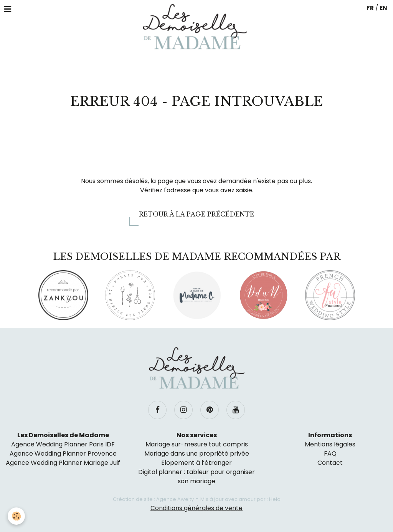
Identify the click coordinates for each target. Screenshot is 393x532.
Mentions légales (330, 444)
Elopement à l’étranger (196, 463)
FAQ (330, 454)
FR (370, 8)
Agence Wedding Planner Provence (63, 454)
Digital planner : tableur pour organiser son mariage (196, 477)
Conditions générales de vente (196, 508)
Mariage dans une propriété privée (197, 454)
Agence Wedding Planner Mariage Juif (63, 463)
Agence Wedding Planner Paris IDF (63, 444)
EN (383, 8)
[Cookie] (16, 516)
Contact (330, 463)
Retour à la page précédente (196, 214)
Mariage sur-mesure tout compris (197, 444)
